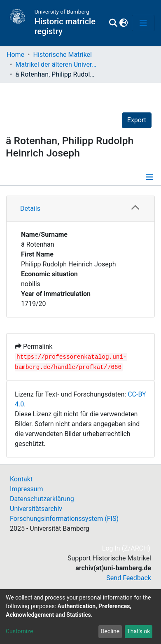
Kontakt (21, 479)
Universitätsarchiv (36, 509)
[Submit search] (113, 23)
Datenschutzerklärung (42, 499)
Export (137, 120)
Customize (19, 631)
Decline (110, 631)
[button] (123, 23)
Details (30, 209)
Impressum (27, 489)
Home (15, 55)
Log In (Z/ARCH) (127, 548)
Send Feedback (129, 578)
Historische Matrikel (62, 55)
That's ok (138, 631)
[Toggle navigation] (143, 23)
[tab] (80, 209)
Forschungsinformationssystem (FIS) (64, 519)
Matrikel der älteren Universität (56, 64)
